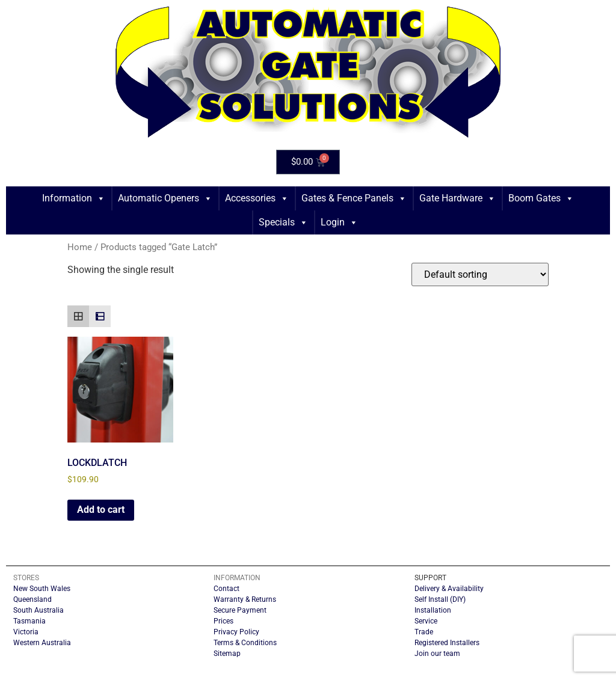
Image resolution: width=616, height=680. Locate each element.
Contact (226, 589)
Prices (223, 621)
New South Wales (42, 589)
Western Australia (42, 643)
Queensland (32, 599)
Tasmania (29, 621)
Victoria (26, 632)
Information (74, 198)
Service (426, 621)
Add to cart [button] (101, 510)
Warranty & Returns (245, 599)
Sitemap (227, 654)
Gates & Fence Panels (354, 198)
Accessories (257, 198)
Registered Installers (447, 643)
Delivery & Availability (449, 589)
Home (80, 247)
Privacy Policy (236, 632)
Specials (283, 222)
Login (339, 222)
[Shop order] (480, 274)
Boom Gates (541, 198)
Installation (433, 610)
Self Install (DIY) (440, 599)
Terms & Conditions (245, 643)
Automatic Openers (165, 198)
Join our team (437, 654)
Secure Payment (240, 610)
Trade (424, 632)
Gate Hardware (457, 198)
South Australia (38, 610)
